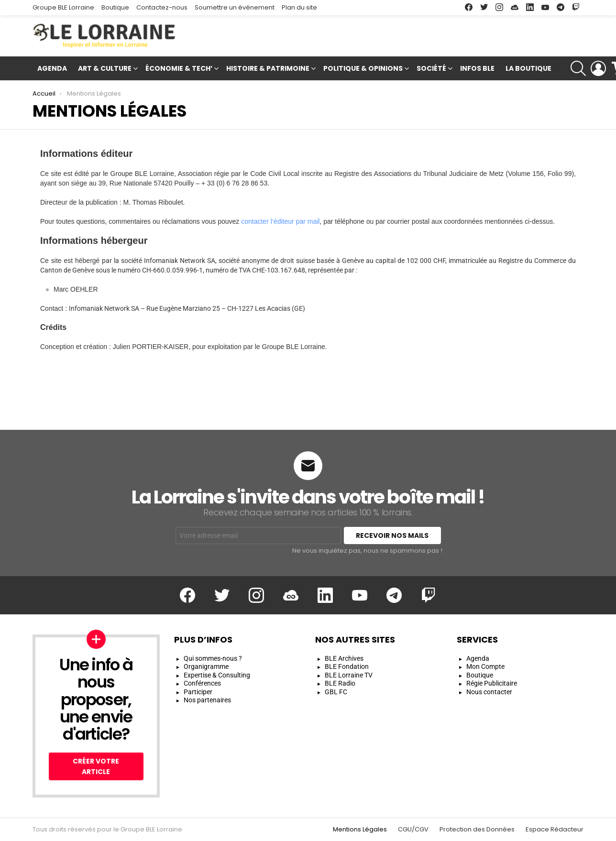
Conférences (202, 683)
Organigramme (206, 666)
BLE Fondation (347, 666)
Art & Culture (105, 70)
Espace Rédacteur (555, 830)
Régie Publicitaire (492, 683)
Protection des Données (477, 830)
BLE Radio (340, 683)
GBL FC (336, 692)
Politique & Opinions (363, 70)
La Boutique (528, 68)
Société (431, 70)
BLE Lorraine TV (349, 675)
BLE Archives (344, 658)
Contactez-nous (162, 7)
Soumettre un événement (235, 7)
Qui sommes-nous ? (213, 658)
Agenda (52, 68)
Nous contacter (489, 692)
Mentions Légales (360, 830)
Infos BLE (477, 68)
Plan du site (299, 7)
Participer (198, 692)
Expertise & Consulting (217, 675)
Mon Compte (485, 666)
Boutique (115, 7)
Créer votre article (96, 766)
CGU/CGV (413, 830)
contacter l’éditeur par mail (280, 221)
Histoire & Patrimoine (268, 70)
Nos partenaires (207, 700)
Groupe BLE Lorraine (63, 7)
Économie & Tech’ (179, 70)
